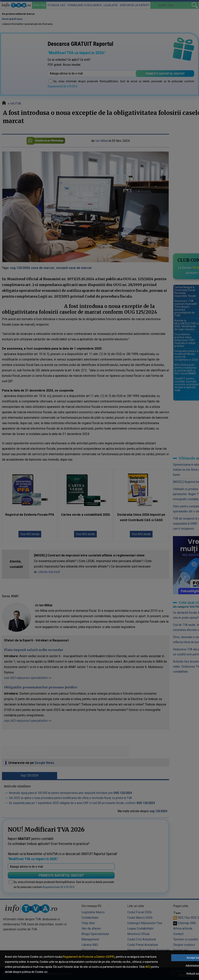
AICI (148, 967)
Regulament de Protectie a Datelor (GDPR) (89, 957)
